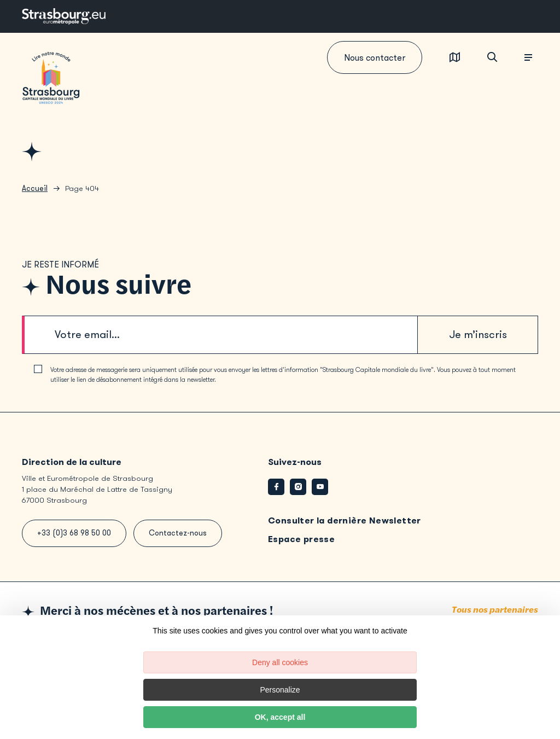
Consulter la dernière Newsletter (345, 520)
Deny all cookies (280, 662)
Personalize (280, 690)
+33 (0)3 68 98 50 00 (74, 533)
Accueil (35, 188)
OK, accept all (280, 717)
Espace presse (301, 539)
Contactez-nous (178, 533)
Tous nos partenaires (495, 610)
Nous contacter (375, 58)
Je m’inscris (478, 334)
